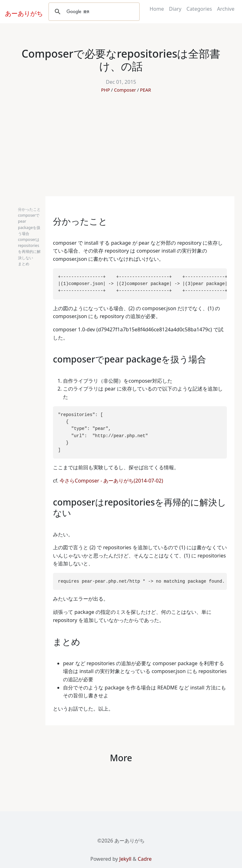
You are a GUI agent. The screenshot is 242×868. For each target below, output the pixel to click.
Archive (226, 9)
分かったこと (29, 209)
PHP (106, 90)
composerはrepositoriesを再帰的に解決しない (29, 249)
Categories (199, 9)
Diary (175, 9)
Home (157, 9)
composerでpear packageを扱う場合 (29, 224)
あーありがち (20, 13)
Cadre (145, 859)
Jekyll (125, 859)
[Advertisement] (121, 149)
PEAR (145, 90)
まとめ (24, 264)
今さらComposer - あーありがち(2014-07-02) (111, 481)
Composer (125, 90)
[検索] (93, 12)
